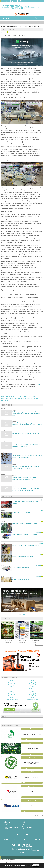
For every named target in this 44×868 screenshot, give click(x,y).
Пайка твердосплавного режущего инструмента (25, 523)
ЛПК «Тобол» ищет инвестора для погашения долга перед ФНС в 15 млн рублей (26, 445)
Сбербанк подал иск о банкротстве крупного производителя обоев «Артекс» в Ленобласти (25, 478)
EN (12, 1)
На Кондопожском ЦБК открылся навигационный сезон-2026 (26, 435)
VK (17, 1)
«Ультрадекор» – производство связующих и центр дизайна (26, 502)
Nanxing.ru (39, 384)
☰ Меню (6, 18)
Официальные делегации (33, 699)
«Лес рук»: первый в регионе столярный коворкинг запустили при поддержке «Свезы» (26, 467)
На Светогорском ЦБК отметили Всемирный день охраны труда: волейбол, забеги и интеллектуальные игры (27, 414)
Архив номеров (12, 26)
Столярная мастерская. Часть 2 (21, 567)
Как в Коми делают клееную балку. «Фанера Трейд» (26, 545)
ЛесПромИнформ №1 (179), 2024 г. (32, 26)
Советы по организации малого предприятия (25, 534)
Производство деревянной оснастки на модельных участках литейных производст (26, 579)
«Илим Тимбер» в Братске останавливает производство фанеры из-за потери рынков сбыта (27, 456)
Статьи (19, 26)
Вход (6, 1)
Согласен (36, 865)
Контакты (29, 828)
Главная (3, 26)
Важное (6, 840)
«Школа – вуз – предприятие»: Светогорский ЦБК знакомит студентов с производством (26, 489)
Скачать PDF (8, 642)
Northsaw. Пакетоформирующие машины (23, 556)
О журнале (38, 840)
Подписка (12, 823)
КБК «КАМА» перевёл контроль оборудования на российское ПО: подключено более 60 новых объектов (27, 424)
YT (27, 834)
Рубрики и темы (26, 840)
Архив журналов (13, 828)
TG (21, 1)
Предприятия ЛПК (33, 688)
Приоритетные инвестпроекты (11, 699)
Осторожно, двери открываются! (21, 513)
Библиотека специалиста (11, 688)
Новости (15, 840)
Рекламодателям (31, 823)
